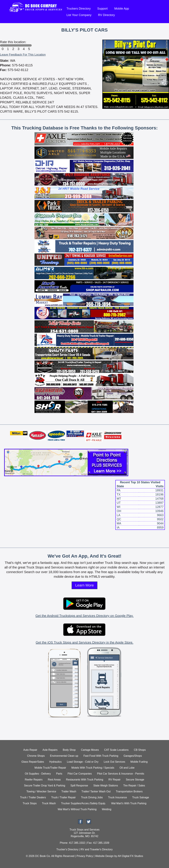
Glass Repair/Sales (33, 762)
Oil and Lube (127, 768)
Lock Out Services (114, 762)
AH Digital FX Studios (130, 856)
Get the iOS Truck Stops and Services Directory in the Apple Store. (84, 642)
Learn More (85, 585)
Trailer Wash (69, 791)
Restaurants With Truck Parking (85, 780)
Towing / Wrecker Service (41, 791)
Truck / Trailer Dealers (33, 797)
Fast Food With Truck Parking (101, 756)
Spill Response (79, 786)
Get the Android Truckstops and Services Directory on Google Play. (84, 616)
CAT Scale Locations (116, 750)
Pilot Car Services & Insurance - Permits (121, 774)
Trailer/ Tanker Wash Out (96, 791)
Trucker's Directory (67, 849)
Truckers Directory (79, 9)
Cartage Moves (90, 750)
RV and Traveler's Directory (97, 849)
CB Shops (140, 750)
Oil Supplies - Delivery (38, 774)
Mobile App (122, 9)
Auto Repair (30, 750)
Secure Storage (135, 780)
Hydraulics (56, 762)
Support (102, 9)
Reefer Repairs (34, 780)
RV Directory (106, 15)
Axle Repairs (50, 750)
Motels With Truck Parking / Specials (93, 768)
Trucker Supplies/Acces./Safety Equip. (84, 803)
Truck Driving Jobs (92, 797)
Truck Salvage (141, 797)
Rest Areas (54, 780)
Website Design (104, 856)
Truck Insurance (118, 797)
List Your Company (79, 15)
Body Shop (69, 750)
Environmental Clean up (64, 756)
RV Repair (115, 780)
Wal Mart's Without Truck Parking (77, 809)
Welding (107, 809)
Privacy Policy (85, 856)
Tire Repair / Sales (134, 786)
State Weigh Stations (106, 786)
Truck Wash (49, 803)
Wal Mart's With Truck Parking (129, 803)
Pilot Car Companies (80, 774)
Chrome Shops (36, 756)
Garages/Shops (133, 756)
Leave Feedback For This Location (23, 55)
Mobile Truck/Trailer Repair (50, 768)
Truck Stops (30, 803)
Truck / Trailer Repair (63, 797)
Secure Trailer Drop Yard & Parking (44, 786)
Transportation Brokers (129, 791)
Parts (59, 774)
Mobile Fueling (139, 762)
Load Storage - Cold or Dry (83, 762)
